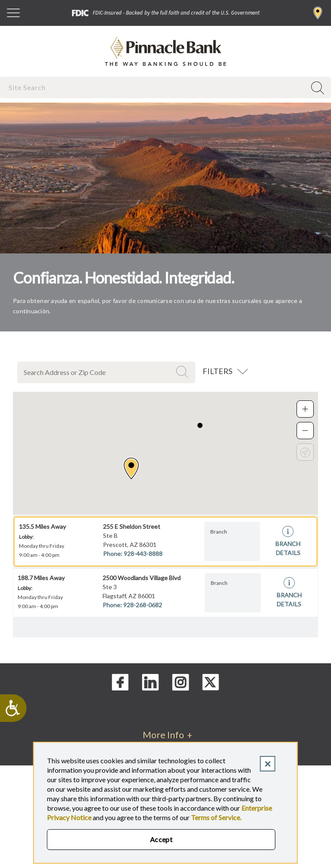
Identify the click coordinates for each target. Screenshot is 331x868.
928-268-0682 (143, 605)
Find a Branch (318, 13)
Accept (161, 839)
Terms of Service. (216, 817)
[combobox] (154, 87)
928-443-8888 (143, 554)
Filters (217, 371)
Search (184, 372)
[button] (131, 469)
